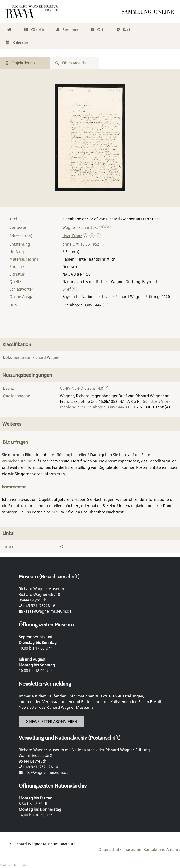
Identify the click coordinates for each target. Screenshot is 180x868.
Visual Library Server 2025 (13, 865)
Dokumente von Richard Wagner (32, 357)
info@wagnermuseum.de (46, 772)
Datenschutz (110, 850)
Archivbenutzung (17, 461)
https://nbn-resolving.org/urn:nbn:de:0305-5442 (115, 404)
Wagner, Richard (77, 227)
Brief (67, 289)
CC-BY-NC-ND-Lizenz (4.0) (82, 388)
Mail (56, 512)
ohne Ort (70, 244)
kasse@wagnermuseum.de (47, 611)
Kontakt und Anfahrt (162, 850)
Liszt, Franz (72, 236)
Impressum (132, 850)
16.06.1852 (90, 244)
